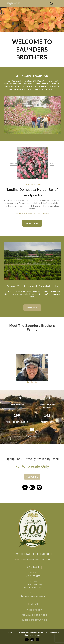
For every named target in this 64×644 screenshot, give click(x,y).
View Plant (32, 223)
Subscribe (32, 481)
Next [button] (52, 164)
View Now (32, 310)
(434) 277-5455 (37, 576)
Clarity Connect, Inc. (32, 635)
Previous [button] (14, 164)
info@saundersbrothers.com (37, 596)
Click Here (22, 560)
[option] (32, 163)
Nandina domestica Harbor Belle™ (32, 190)
